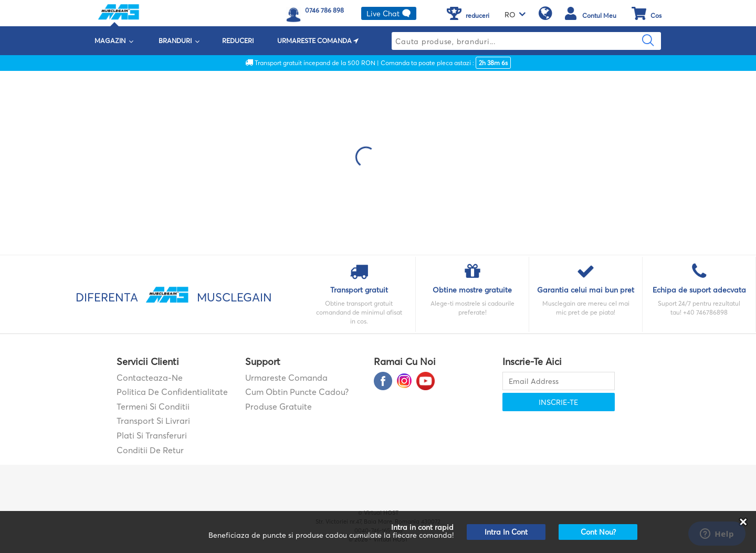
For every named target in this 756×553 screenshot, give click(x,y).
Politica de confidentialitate (172, 392)
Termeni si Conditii (153, 406)
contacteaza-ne (150, 378)
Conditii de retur (150, 450)
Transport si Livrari (153, 421)
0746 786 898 (324, 10)
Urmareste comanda (286, 378)
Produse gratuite (279, 406)
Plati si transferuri (152, 435)
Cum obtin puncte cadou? (297, 392)
